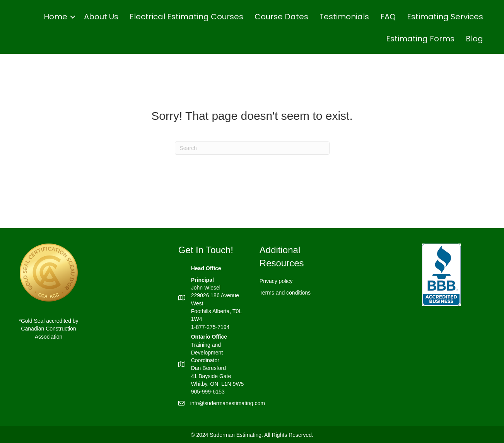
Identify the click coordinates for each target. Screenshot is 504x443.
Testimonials (344, 17)
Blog (474, 39)
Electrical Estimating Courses (186, 17)
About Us (101, 17)
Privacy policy (276, 281)
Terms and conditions (285, 293)
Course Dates (281, 17)
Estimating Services (445, 17)
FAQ (388, 17)
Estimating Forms (420, 39)
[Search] (252, 148)
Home (56, 17)
